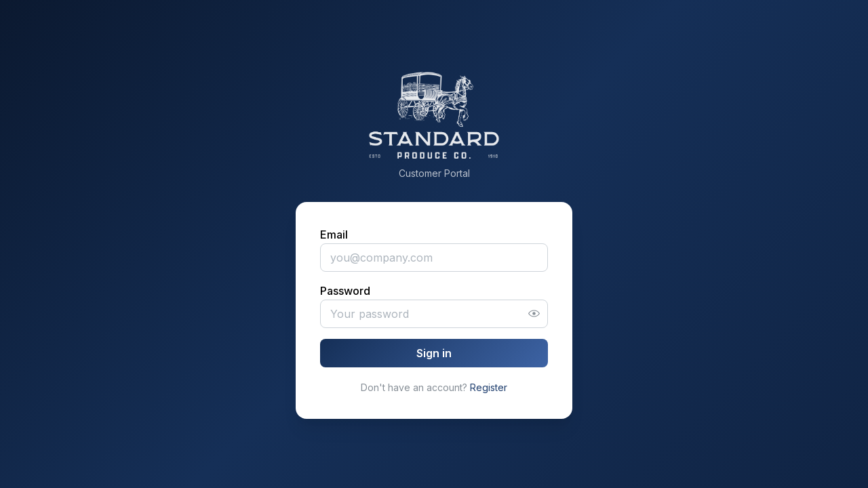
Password (345, 291)
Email (334, 235)
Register (489, 387)
